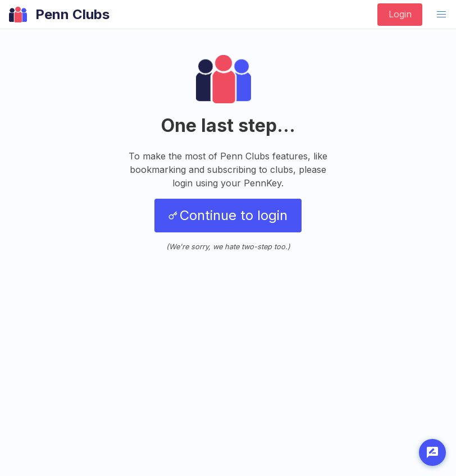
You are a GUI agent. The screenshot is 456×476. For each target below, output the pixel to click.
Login (400, 14)
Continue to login (228, 215)
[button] (441, 15)
